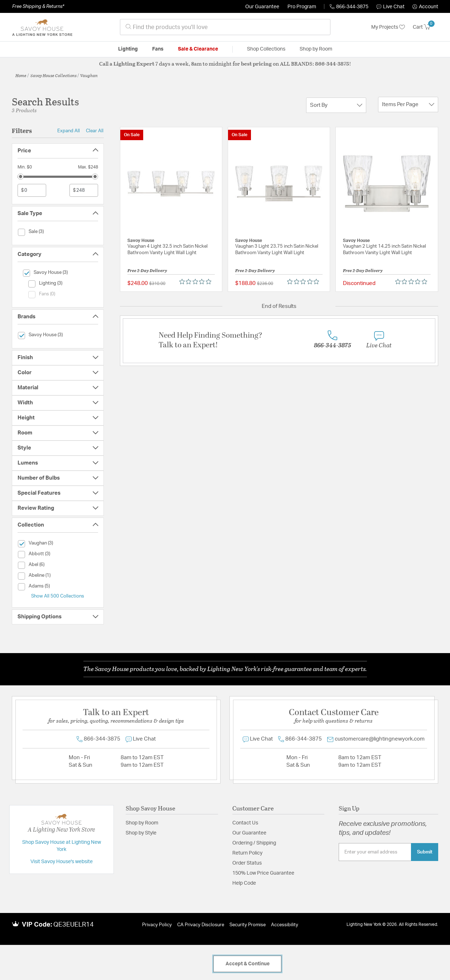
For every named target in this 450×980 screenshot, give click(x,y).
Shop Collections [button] (266, 49)
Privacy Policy (157, 925)
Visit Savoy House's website (62, 862)
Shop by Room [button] (316, 49)
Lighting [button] (128, 49)
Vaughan (89, 75)
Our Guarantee (262, 7)
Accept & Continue (248, 964)
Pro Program (302, 7)
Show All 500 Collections (58, 596)
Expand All (69, 131)
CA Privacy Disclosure (201, 925)
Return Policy (247, 853)
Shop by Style (141, 833)
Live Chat (391, 7)
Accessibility (285, 925)
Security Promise (248, 925)
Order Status (247, 863)
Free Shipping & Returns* (38, 6)
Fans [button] (158, 49)
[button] (425, 7)
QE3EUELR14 (74, 925)
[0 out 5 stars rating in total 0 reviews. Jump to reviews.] (197, 282)
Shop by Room (142, 823)
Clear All (95, 131)
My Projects (388, 27)
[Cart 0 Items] (425, 27)
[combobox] (225, 27)
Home (21, 75)
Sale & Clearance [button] (198, 49)
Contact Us (245, 823)
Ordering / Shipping (254, 843)
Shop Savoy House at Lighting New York (62, 846)
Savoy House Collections (54, 75)
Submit (425, 852)
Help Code (244, 883)
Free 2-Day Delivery (147, 270)
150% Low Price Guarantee (263, 873)
